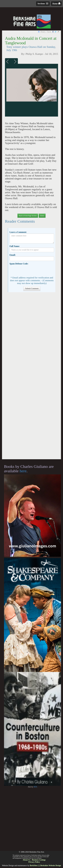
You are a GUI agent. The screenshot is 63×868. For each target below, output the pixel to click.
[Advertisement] (32, 377)
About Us (26, 860)
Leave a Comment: (18, 232)
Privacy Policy (34, 862)
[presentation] (30, 270)
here (23, 471)
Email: (13, 255)
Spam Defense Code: (19, 264)
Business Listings (39, 860)
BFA (35, 787)
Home (56, 4)
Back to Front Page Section (28, 216)
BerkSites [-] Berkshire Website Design (45, 866)
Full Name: (15, 246)
